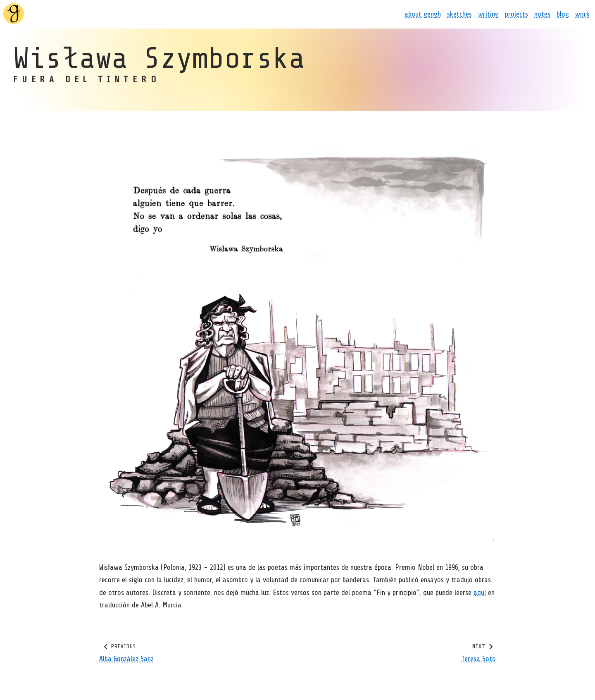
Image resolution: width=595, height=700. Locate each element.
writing (488, 14)
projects (516, 14)
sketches (459, 14)
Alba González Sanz (126, 659)
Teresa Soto (478, 659)
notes (542, 14)
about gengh (423, 14)
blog (563, 14)
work (582, 14)
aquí (480, 592)
